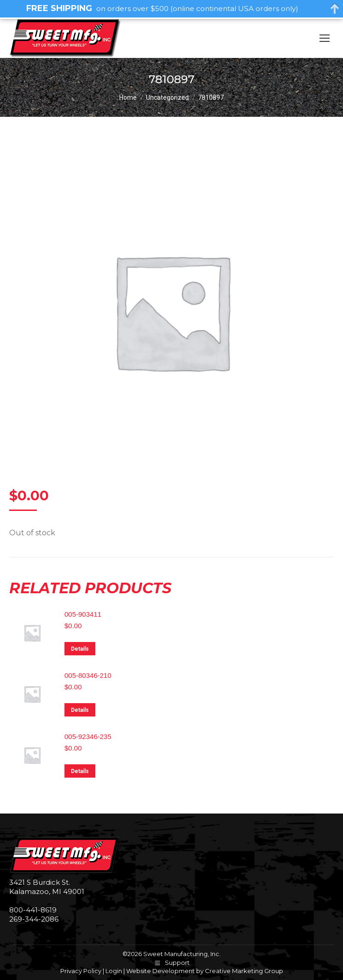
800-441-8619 (33, 910)
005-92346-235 (88, 736)
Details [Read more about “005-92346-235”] (80, 771)
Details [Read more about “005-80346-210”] (80, 710)
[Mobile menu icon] (325, 38)
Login (114, 971)
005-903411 (83, 614)
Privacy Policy (81, 971)
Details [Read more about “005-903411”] (80, 649)
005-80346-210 (88, 675)
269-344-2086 (34, 919)
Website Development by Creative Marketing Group (205, 971)
